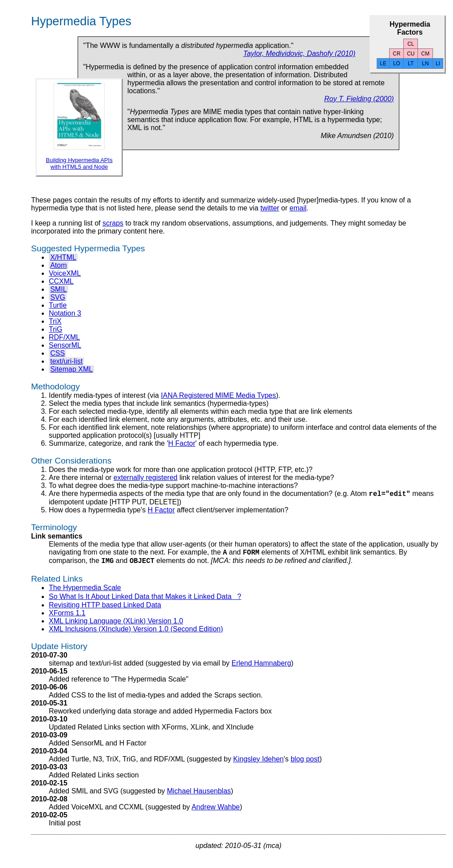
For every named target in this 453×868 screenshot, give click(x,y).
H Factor (182, 443)
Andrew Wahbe (216, 811)
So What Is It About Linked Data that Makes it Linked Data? (145, 600)
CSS (57, 353)
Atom (58, 265)
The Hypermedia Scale (85, 592)
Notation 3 (65, 313)
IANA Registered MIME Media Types (219, 395)
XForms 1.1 (67, 617)
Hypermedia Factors (410, 28)
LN (425, 63)
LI (438, 63)
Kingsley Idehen (259, 763)
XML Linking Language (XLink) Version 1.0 (116, 625)
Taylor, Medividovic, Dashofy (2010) (299, 54)
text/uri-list (66, 361)
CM (425, 54)
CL (411, 44)
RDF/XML (64, 337)
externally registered (146, 478)
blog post (305, 763)
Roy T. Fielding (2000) (359, 99)
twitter (270, 208)
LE (383, 63)
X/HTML (63, 257)
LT (411, 63)
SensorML (65, 345)
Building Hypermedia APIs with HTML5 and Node (79, 163)
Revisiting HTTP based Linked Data (105, 609)
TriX (55, 321)
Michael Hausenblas (199, 795)
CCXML (61, 281)
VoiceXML (65, 273)
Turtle (58, 305)
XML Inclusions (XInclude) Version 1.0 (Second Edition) (136, 633)
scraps (113, 223)
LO (397, 63)
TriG (56, 329)
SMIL (58, 289)
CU (411, 54)
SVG (58, 297)
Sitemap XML (71, 369)
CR (396, 54)
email (298, 208)
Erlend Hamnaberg (261, 667)
